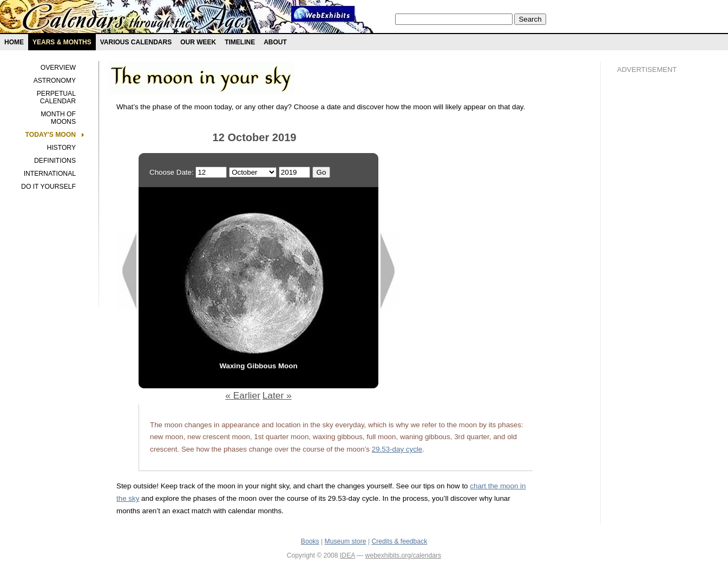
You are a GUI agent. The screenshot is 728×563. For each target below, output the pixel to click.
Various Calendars (136, 42)
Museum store (346, 541)
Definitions (55, 161)
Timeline (240, 42)
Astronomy (55, 81)
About (275, 42)
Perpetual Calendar (56, 97)
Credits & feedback (400, 541)
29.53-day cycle (397, 449)
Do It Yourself (48, 187)
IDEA (347, 555)
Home (14, 42)
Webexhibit (323, 14)
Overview (58, 68)
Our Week (198, 42)
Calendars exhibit (137, 19)
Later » (277, 395)
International (50, 174)
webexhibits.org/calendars (404, 555)
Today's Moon (51, 135)
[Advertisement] (660, 266)
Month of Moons (58, 118)
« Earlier (243, 395)
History (61, 148)
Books (310, 541)
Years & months (62, 42)
